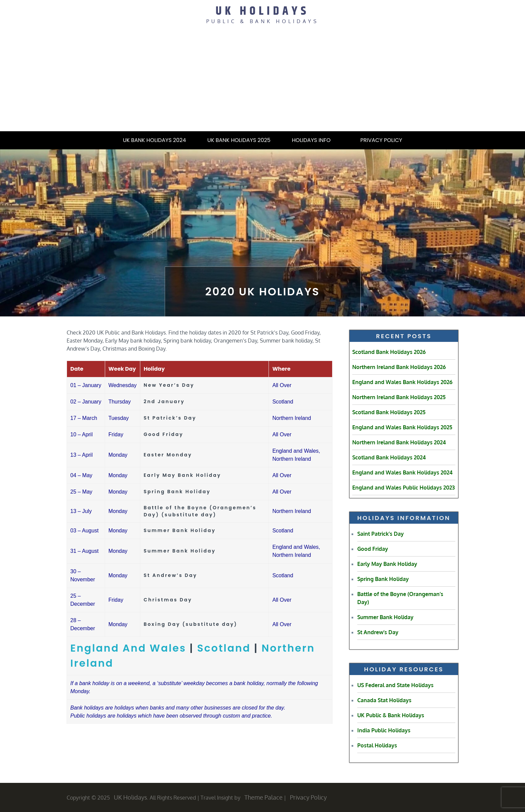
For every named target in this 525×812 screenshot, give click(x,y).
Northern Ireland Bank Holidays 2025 (399, 397)
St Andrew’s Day (378, 632)
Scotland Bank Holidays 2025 (389, 412)
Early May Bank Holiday (387, 564)
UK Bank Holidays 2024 (154, 140)
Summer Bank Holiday (385, 617)
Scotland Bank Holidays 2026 (389, 352)
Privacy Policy (381, 140)
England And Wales (128, 648)
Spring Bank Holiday (383, 579)
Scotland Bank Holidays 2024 (389, 457)
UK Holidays (262, 11)
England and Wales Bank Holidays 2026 (402, 382)
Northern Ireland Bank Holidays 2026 (399, 367)
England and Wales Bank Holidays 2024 (402, 472)
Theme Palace (264, 797)
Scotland (224, 648)
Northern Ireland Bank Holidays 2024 (399, 442)
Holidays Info (315, 140)
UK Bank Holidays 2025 (239, 140)
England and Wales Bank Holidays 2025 (402, 427)
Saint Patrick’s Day (381, 534)
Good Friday (373, 549)
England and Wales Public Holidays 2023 (403, 488)
